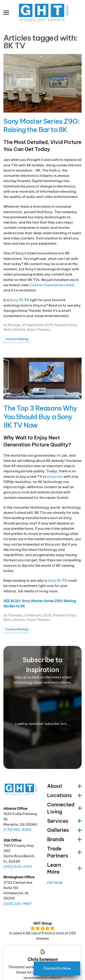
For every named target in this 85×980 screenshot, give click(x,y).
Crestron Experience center (52, 285)
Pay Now (55, 883)
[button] (6, 12)
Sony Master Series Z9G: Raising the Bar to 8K (41, 126)
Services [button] (64, 821)
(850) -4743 (18, 867)
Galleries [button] (64, 830)
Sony (73, 325)
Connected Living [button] (64, 808)
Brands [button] (64, 839)
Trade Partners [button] (64, 852)
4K (59, 455)
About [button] (64, 786)
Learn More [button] (64, 868)
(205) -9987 (18, 904)
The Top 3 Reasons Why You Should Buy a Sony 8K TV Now (40, 417)
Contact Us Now (57, 968)
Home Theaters (39, 330)
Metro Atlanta (14, 330)
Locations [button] (64, 795)
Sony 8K (17, 300)
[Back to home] (42, 12)
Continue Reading (17, 339)
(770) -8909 (17, 830)
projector (55, 476)
